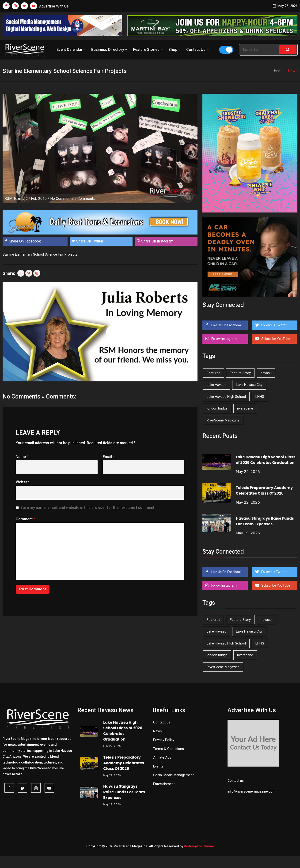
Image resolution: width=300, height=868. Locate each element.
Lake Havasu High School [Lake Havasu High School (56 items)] (226, 397)
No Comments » (63, 199)
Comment (25, 519)
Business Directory (110, 50)
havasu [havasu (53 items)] (266, 373)
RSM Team (13, 199)
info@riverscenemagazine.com (252, 791)
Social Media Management (173, 775)
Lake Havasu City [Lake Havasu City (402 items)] (249, 385)
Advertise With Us (54, 6)
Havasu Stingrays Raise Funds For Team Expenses (265, 521)
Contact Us (198, 50)
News (158, 731)
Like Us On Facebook (226, 325)
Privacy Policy (164, 740)
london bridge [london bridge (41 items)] (217, 408)
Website (23, 482)
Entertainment (164, 784)
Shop (175, 50)
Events (158, 766)
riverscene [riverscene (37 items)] (245, 408)
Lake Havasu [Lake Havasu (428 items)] (216, 385)
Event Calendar (72, 50)
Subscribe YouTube (275, 339)
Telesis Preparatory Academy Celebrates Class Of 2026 (264, 490)
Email (109, 457)
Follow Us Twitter (274, 325)
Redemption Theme (199, 846)
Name (22, 457)
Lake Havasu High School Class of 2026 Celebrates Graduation (266, 460)
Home (279, 71)
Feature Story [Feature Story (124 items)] (240, 373)
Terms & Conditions (169, 749)
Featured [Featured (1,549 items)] (213, 373)
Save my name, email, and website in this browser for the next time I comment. (88, 508)
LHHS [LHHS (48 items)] (260, 397)
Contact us (162, 722)
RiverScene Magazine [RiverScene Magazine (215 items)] (223, 420)
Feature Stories (148, 50)
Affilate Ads (162, 757)
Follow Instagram (224, 339)
